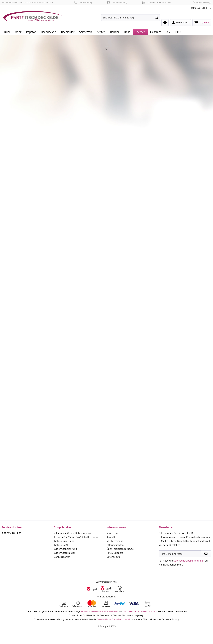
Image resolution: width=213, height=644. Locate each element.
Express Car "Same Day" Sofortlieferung (76, 537)
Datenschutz (113, 557)
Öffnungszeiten (115, 545)
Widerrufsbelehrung (65, 549)
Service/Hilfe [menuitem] (200, 8)
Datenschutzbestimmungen (189, 561)
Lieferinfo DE (61, 545)
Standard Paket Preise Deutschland (113, 619)
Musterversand (115, 541)
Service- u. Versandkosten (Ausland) (140, 611)
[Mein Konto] (180, 23)
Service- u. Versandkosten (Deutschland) (99, 611)
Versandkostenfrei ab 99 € (157, 2)
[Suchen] (156, 17)
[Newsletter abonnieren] (206, 554)
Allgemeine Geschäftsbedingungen (74, 533)
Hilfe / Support (115, 553)
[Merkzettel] (165, 23)
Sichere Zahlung (117, 2)
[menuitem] (131, 19)
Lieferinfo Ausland (64, 541)
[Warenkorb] (202, 23)
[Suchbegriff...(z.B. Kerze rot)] (131, 17)
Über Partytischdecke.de (120, 549)
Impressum (113, 533)
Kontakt (111, 537)
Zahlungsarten (62, 557)
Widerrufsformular (65, 553)
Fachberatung (83, 2)
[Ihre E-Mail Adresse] (180, 554)
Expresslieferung (202, 2)
